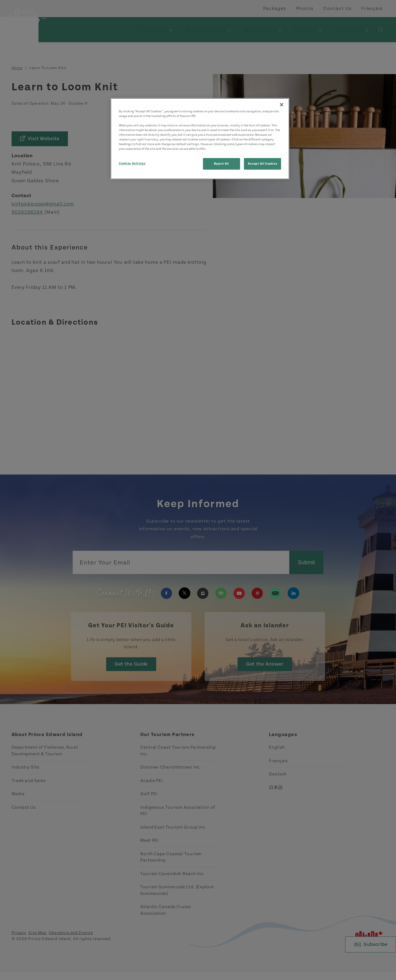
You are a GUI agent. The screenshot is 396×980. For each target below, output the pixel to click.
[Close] (282, 105)
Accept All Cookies (262, 164)
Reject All (222, 164)
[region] (200, 139)
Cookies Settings (132, 163)
